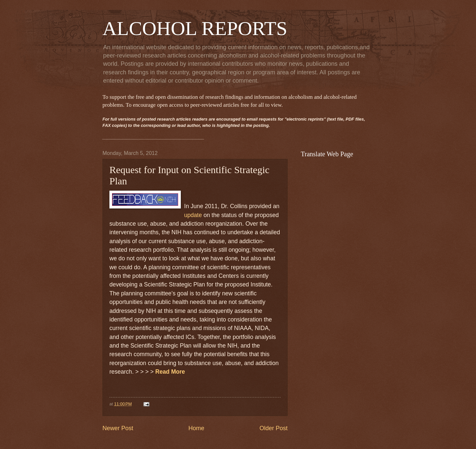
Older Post (274, 428)
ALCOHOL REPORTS (195, 28)
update (193, 215)
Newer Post (118, 428)
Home (196, 428)
